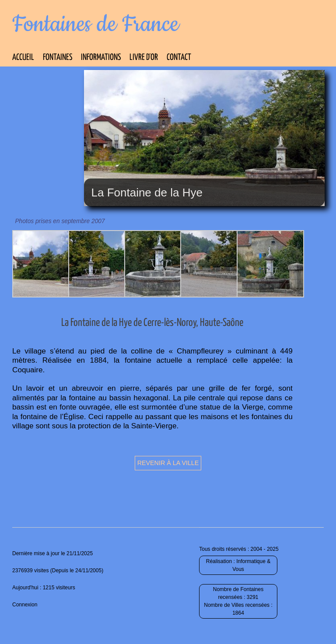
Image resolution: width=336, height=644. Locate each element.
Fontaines (58, 58)
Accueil (23, 58)
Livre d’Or (144, 58)
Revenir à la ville (168, 463)
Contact (179, 58)
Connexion (25, 605)
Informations (101, 58)
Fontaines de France (96, 24)
